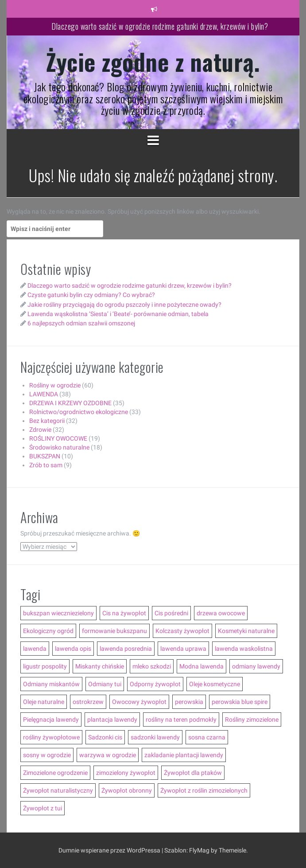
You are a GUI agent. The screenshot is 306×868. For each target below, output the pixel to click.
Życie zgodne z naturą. (153, 61)
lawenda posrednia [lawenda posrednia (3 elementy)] (126, 649)
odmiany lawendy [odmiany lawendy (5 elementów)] (256, 666)
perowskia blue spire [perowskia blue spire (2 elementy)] (240, 702)
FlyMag (199, 850)
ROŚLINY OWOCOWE (58, 438)
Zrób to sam (46, 465)
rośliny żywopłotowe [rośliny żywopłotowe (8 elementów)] (51, 737)
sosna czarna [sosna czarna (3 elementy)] (207, 737)
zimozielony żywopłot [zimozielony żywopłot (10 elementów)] (126, 773)
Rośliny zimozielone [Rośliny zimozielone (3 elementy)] (252, 719)
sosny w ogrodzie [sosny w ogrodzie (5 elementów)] (47, 755)
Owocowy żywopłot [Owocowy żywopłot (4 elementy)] (139, 702)
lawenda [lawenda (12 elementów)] (35, 649)
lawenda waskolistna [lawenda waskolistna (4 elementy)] (244, 649)
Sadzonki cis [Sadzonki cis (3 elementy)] (105, 737)
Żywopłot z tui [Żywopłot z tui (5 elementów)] (43, 808)
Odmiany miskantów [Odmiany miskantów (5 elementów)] (51, 684)
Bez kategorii (47, 421)
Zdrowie (40, 430)
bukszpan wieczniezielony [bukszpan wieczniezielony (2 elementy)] (58, 613)
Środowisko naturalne (59, 447)
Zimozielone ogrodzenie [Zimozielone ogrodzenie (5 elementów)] (55, 773)
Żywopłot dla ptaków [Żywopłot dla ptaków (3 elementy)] (193, 773)
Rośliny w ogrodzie (55, 385)
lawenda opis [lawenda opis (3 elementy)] (73, 649)
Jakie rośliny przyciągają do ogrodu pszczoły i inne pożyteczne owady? (124, 305)
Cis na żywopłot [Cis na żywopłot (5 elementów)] (124, 613)
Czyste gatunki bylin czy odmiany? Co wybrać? (91, 295)
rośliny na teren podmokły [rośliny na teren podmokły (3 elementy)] (181, 719)
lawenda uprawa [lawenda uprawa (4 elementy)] (183, 649)
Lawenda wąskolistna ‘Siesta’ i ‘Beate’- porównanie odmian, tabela (118, 314)
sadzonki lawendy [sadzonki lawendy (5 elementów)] (155, 737)
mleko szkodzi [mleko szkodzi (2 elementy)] (152, 666)
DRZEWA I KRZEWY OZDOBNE (70, 403)
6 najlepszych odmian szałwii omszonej (81, 323)
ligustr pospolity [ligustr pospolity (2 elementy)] (45, 666)
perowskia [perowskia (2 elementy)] (189, 702)
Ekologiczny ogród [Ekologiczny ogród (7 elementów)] (48, 631)
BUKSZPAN (45, 456)
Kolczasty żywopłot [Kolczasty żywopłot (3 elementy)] (182, 631)
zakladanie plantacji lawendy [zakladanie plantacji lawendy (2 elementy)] (184, 755)
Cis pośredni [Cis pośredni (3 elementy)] (171, 613)
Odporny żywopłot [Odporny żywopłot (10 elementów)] (155, 684)
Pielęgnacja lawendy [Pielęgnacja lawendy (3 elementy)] (51, 719)
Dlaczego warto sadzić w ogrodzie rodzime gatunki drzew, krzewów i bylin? (160, 26)
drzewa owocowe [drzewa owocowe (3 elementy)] (221, 613)
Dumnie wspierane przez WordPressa (110, 850)
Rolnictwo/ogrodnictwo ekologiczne (79, 412)
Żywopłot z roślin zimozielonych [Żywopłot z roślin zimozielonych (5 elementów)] (204, 790)
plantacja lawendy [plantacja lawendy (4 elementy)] (112, 719)
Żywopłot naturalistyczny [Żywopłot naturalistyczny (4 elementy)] (58, 790)
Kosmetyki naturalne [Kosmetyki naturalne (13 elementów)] (246, 631)
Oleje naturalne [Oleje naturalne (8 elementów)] (44, 702)
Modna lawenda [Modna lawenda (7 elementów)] (201, 666)
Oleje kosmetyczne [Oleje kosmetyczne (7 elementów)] (215, 684)
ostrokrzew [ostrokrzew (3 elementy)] (88, 702)
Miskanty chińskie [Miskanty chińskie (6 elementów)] (100, 666)
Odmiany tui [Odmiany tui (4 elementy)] (105, 684)
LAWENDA (44, 394)
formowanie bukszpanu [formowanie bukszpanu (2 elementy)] (114, 631)
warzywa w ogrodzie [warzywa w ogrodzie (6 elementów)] (108, 755)
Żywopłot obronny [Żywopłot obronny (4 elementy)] (127, 790)
